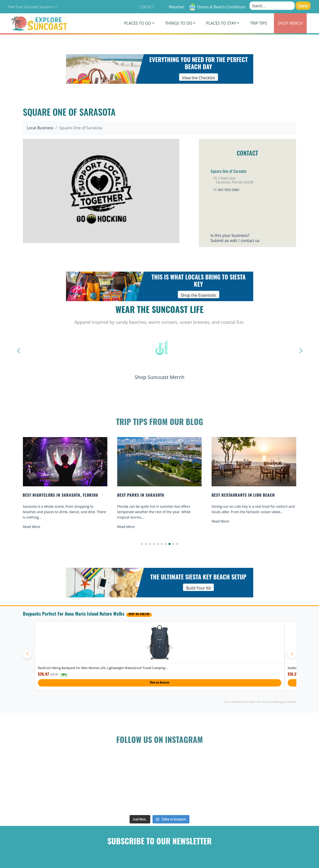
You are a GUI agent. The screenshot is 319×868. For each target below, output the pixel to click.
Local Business (40, 128)
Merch (290, 23)
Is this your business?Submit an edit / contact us (235, 238)
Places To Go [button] (138, 23)
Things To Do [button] (179, 23)
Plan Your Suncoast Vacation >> (33, 7)
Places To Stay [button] (221, 23)
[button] (142, 544)
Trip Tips (259, 23)
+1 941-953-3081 (227, 190)
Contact (146, 7)
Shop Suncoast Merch (159, 377)
